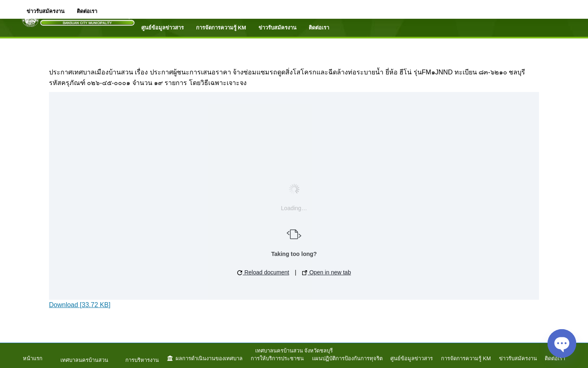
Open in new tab (327, 272)
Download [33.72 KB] (80, 305)
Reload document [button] (263, 272)
